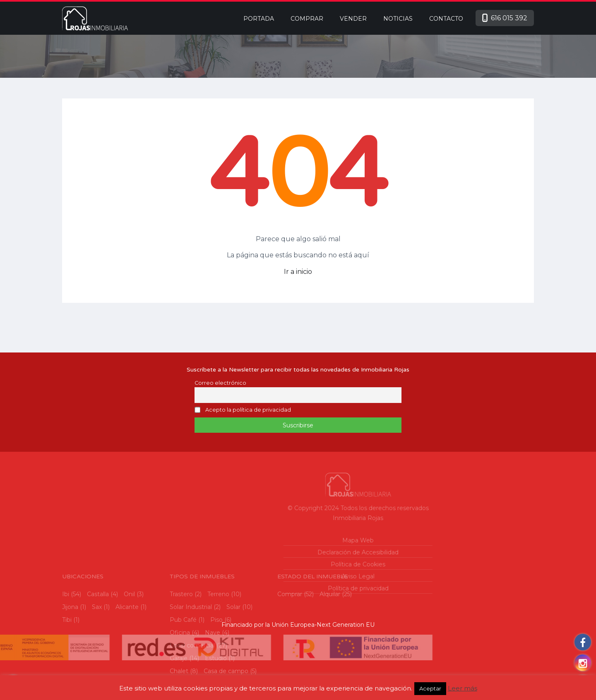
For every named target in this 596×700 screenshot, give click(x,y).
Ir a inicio (298, 272)
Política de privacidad (306, 588)
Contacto (446, 19)
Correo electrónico (220, 383)
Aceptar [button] (430, 688)
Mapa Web (306, 540)
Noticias (398, 19)
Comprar (307, 19)
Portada (259, 19)
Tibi (67, 667)
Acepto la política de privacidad (248, 410)
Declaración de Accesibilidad (306, 552)
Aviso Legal (306, 576)
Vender (353, 19)
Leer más (463, 688)
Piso (216, 667)
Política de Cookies (306, 564)
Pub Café (183, 667)
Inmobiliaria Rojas (306, 518)
